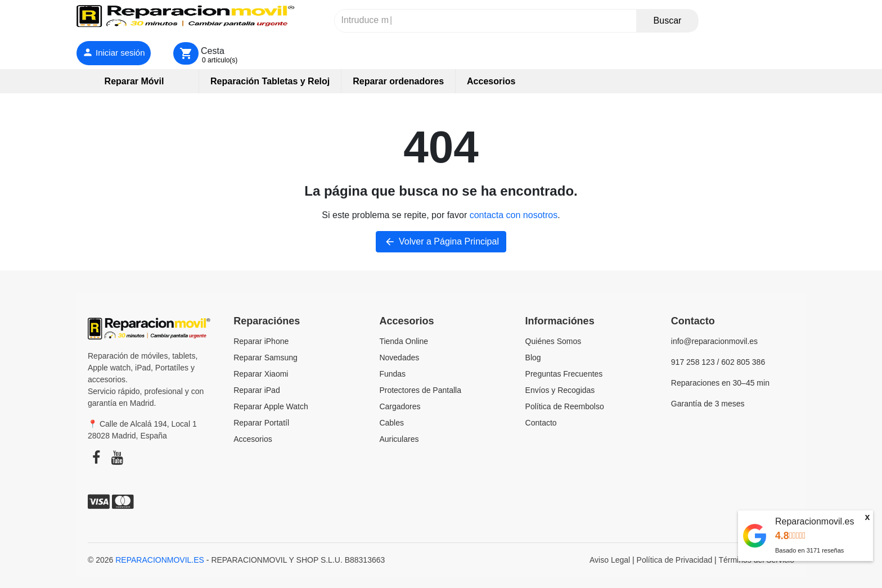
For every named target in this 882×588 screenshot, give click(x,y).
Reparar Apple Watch (271, 406)
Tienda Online (404, 341)
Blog (533, 358)
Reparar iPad (257, 390)
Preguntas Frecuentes (564, 374)
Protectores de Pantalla (420, 390)
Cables (391, 423)
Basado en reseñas (809, 550)
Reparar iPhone (261, 341)
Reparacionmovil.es (815, 521)
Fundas (392, 374)
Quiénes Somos (553, 341)
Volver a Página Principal (441, 242)
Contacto (541, 423)
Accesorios (253, 439)
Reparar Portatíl (261, 423)
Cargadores (400, 406)
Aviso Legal (610, 560)
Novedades (399, 358)
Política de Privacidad (675, 560)
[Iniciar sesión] (114, 53)
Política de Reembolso (565, 406)
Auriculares (399, 439)
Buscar (668, 21)
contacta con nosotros (514, 215)
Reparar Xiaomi (261, 374)
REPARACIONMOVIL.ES (160, 560)
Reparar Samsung (265, 358)
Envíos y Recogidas (560, 390)
